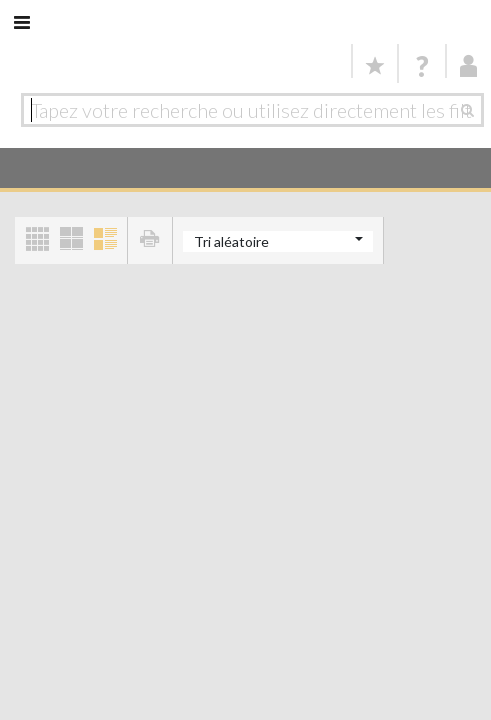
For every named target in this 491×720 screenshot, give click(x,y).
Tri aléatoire (231, 241)
